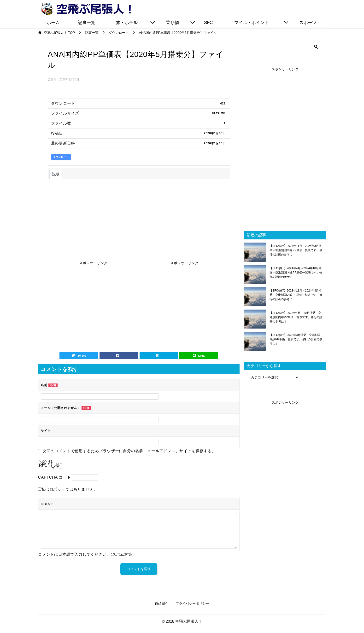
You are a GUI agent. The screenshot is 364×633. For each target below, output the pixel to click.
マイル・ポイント (252, 23)
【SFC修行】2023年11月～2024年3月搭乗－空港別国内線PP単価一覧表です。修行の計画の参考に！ (296, 295)
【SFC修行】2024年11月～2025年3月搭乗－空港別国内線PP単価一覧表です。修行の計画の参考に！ (296, 250)
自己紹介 (162, 603)
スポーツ (308, 23)
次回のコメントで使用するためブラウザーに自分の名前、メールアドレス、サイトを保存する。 (129, 451)
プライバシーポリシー (192, 603)
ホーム (53, 23)
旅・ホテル (127, 23)
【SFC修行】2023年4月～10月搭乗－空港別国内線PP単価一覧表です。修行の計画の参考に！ (296, 317)
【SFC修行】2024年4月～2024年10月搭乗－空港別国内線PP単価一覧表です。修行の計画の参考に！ (296, 273)
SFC (208, 23)
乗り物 (172, 23)
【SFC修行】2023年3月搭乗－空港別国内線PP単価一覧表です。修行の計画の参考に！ (296, 339)
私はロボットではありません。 (69, 489)
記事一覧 (87, 23)
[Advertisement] (139, 221)
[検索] (285, 47)
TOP (59, 33)
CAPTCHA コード (55, 477)
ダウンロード (61, 157)
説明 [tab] (56, 174)
